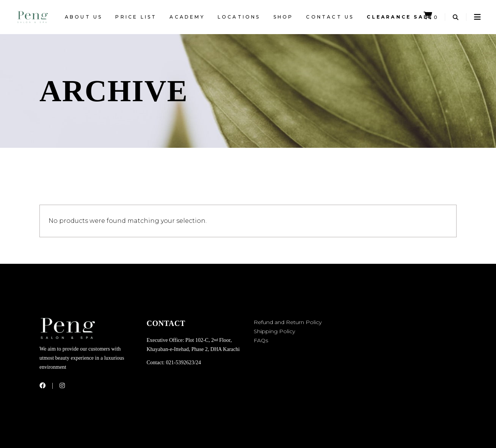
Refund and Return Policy (288, 322)
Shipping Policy (274, 331)
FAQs (261, 340)
